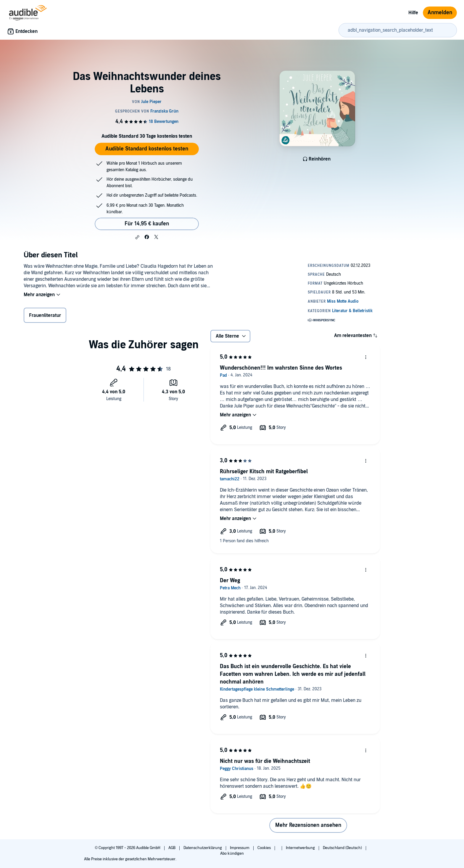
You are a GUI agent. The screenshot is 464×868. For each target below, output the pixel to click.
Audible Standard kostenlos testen (147, 149)
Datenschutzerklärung (203, 848)
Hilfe (413, 13)
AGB (172, 848)
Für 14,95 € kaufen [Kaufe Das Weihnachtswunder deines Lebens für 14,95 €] (147, 224)
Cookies (265, 848)
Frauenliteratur (45, 315)
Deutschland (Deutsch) (343, 848)
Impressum (240, 848)
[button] (137, 237)
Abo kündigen (232, 853)
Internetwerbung (301, 848)
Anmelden (440, 13)
